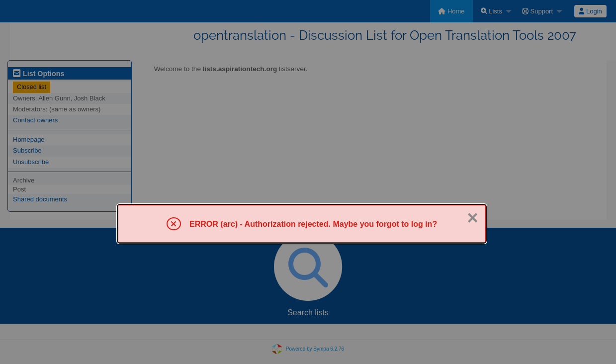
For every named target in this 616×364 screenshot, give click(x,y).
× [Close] (473, 218)
